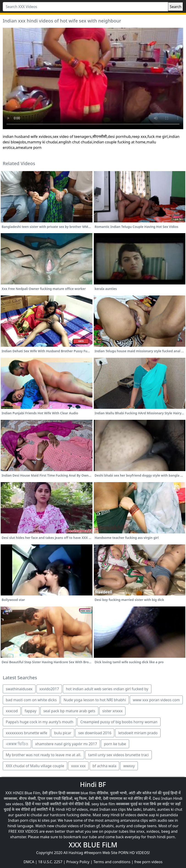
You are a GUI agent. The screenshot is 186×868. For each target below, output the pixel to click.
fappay (30, 711)
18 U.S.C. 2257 (50, 862)
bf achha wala (105, 766)
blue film (88, 793)
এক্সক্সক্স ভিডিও (17, 744)
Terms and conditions (112, 862)
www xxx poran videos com (156, 700)
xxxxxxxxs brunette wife (26, 733)
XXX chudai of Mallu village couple (35, 766)
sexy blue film (103, 804)
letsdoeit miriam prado (138, 733)
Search (176, 7)
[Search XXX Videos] (85, 7)
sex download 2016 (95, 733)
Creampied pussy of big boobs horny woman (119, 722)
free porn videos (149, 862)
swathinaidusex (19, 689)
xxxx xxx (78, 766)
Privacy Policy (78, 862)
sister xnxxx (112, 711)
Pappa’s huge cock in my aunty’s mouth (40, 722)
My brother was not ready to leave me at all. (43, 755)
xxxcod (12, 711)
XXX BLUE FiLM (93, 845)
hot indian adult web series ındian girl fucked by (107, 689)
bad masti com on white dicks (31, 700)
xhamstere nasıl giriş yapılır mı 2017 (66, 744)
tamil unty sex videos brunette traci (118, 755)
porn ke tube (115, 744)
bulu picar (63, 733)
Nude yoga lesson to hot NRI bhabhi (95, 700)
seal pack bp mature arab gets (69, 711)
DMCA (29, 862)
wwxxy (129, 766)
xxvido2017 (49, 689)
